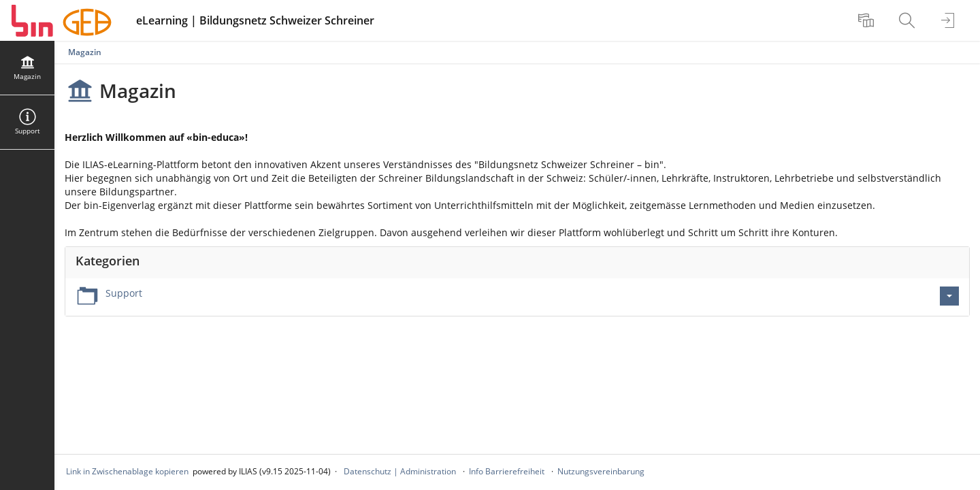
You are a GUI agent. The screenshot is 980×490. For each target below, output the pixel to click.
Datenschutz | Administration (400, 471)
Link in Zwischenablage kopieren (127, 471)
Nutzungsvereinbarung (601, 471)
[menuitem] (868, 20)
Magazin (85, 52)
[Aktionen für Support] (949, 296)
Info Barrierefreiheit (507, 471)
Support (124, 293)
